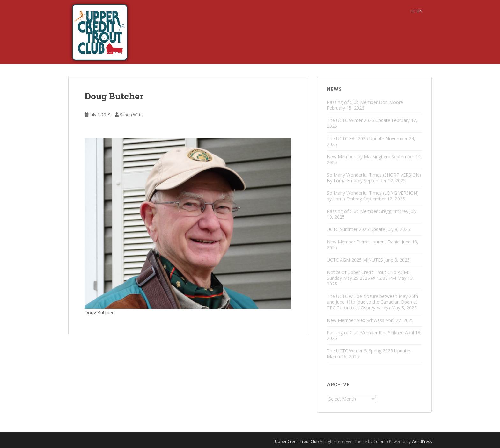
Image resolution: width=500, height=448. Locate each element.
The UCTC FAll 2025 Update (356, 138)
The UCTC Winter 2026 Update (359, 120)
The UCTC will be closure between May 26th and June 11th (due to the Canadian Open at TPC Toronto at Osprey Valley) (372, 302)
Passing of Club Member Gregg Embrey (368, 211)
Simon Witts (131, 115)
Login (416, 11)
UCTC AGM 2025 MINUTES (355, 260)
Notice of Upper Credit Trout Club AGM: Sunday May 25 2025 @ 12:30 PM (368, 275)
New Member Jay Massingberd (359, 157)
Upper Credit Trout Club (297, 441)
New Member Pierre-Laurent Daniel (364, 242)
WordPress (422, 441)
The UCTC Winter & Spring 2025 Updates (369, 351)
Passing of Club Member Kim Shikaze (365, 332)
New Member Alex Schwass (356, 320)
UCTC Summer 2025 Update (356, 229)
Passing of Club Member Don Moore (365, 102)
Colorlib (381, 441)
